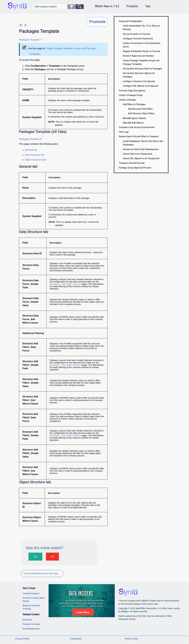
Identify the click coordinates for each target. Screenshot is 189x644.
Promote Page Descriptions (132, 91)
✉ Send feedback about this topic (41, 573)
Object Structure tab (35, 160)
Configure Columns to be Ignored (139, 81)
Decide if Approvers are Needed (138, 56)
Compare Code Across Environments (137, 127)
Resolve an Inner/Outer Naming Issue (141, 149)
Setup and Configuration (131, 21)
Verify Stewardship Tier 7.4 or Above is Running (141, 28)
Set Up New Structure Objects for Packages (139, 75)
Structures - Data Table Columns (66, 284)
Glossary (27, 620)
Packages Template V (31, 40)
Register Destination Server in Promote (142, 51)
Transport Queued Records (132, 163)
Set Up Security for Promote (137, 34)
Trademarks (76, 639)
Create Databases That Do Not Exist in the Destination (143, 143)
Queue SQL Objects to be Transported (141, 159)
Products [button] (132, 6)
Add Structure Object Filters (141, 114)
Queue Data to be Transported (137, 154)
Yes (35, 557)
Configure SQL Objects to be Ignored (140, 86)
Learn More (83, 612)
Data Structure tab (34, 155)
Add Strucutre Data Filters (140, 109)
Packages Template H (30, 139)
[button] (71, 7)
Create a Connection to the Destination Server (142, 45)
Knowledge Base (31, 629)
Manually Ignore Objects (134, 118)
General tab (31, 150)
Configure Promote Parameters (138, 39)
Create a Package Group (131, 95)
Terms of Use (131, 639)
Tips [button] (148, 6)
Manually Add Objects (133, 123)
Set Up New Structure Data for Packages (142, 69)
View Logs (124, 132)
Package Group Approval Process (135, 168)
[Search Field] (58, 7)
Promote (97, 22)
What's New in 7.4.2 (107, 6)
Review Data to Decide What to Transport (139, 137)
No (52, 557)
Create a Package (127, 100)
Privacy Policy (22, 639)
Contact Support (31, 593)
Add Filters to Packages (134, 104)
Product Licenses (32, 624)
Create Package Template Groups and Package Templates (141, 62)
